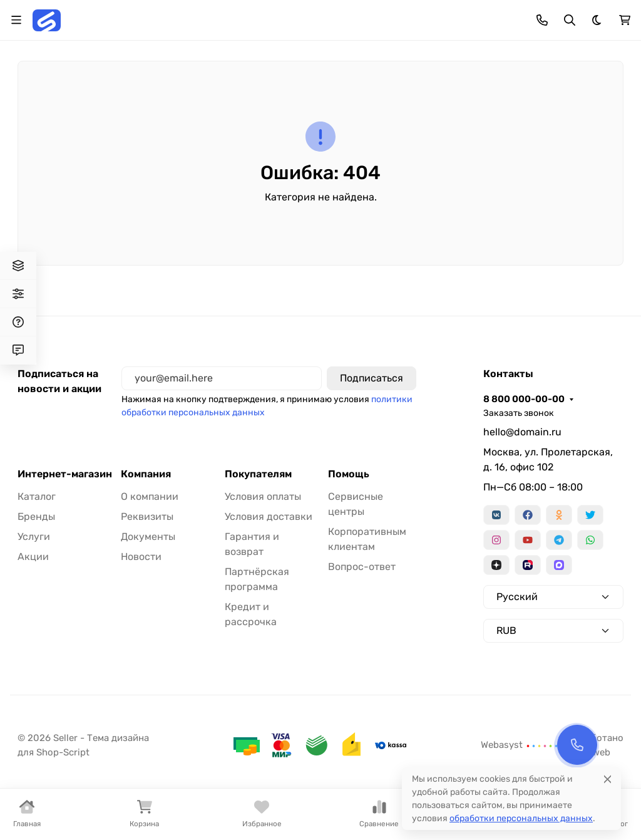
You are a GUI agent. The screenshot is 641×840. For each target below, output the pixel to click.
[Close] (608, 779)
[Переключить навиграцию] (16, 20)
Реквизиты (147, 516)
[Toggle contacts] (542, 20)
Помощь (349, 474)
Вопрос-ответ (362, 567)
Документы (148, 537)
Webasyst (520, 745)
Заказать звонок (519, 413)
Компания (146, 474)
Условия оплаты (263, 496)
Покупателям (258, 474)
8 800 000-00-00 (524, 399)
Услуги (34, 537)
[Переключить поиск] (570, 20)
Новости (141, 557)
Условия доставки (269, 516)
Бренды (36, 516)
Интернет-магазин (65, 474)
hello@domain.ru (522, 432)
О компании (150, 496)
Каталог (37, 496)
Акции (33, 557)
